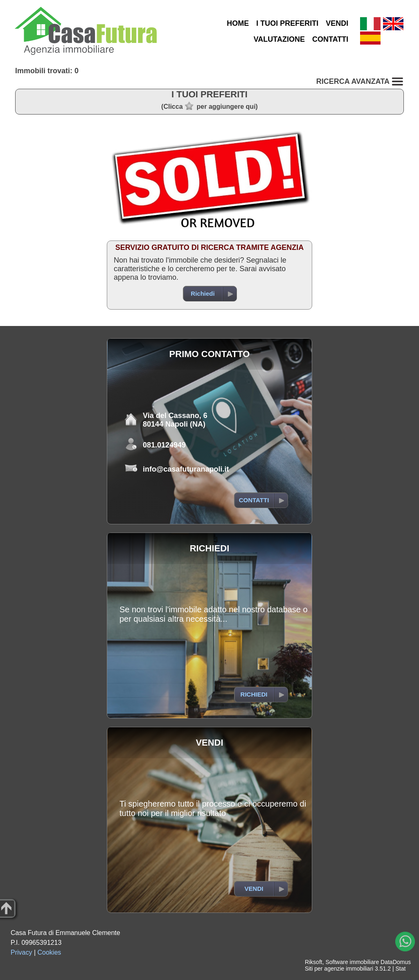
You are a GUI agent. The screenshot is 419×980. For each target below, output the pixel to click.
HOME (238, 23)
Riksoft (314, 962)
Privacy (21, 952)
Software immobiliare (352, 962)
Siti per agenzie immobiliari (339, 969)
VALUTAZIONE (279, 39)
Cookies (50, 952)
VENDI (337, 23)
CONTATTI (330, 39)
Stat (400, 969)
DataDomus (396, 962)
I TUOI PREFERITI (287, 23)
